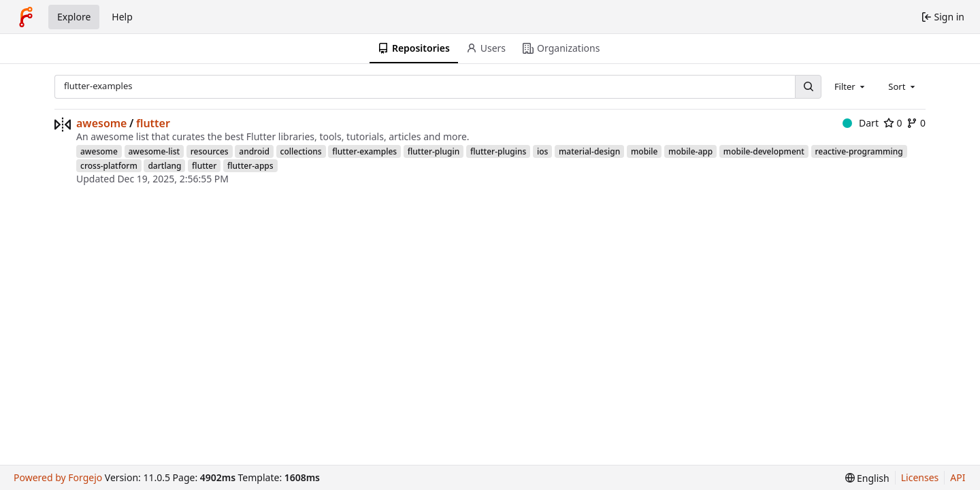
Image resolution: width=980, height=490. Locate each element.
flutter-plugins (498, 151)
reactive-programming (859, 151)
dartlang (164, 166)
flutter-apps (250, 166)
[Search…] (808, 87)
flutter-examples (364, 151)
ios (542, 151)
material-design (589, 151)
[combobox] (851, 86)
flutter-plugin (434, 151)
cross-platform (109, 166)
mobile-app (690, 151)
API (958, 477)
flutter (153, 123)
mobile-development (764, 151)
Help (122, 17)
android (254, 151)
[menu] (867, 478)
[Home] (26, 17)
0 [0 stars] (893, 123)
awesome (101, 123)
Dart (861, 123)
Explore (74, 17)
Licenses (920, 477)
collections (301, 151)
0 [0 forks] (916, 123)
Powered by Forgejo (58, 477)
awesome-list (154, 151)
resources (210, 151)
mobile (644, 151)
